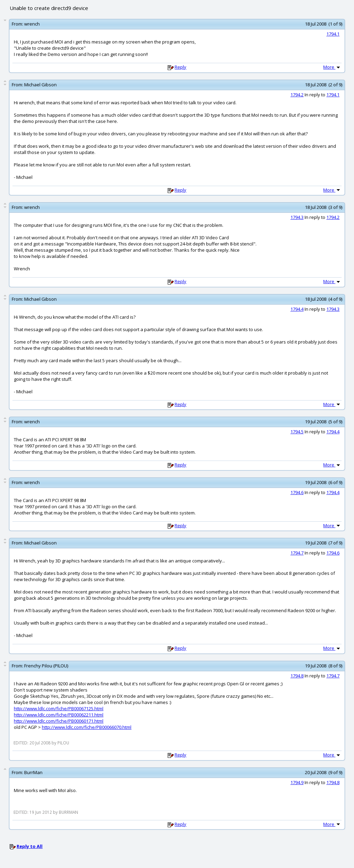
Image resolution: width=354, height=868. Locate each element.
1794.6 (297, 492)
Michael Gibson (40, 85)
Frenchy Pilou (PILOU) (46, 666)
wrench (32, 24)
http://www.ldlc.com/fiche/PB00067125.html (59, 708)
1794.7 (297, 553)
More (332, 67)
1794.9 (297, 782)
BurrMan (33, 772)
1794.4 (297, 309)
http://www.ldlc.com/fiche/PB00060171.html (59, 721)
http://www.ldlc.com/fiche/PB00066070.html (87, 727)
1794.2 (297, 95)
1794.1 (333, 34)
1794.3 (297, 217)
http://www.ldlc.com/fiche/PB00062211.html (59, 715)
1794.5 (297, 432)
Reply (180, 67)
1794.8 (297, 676)
